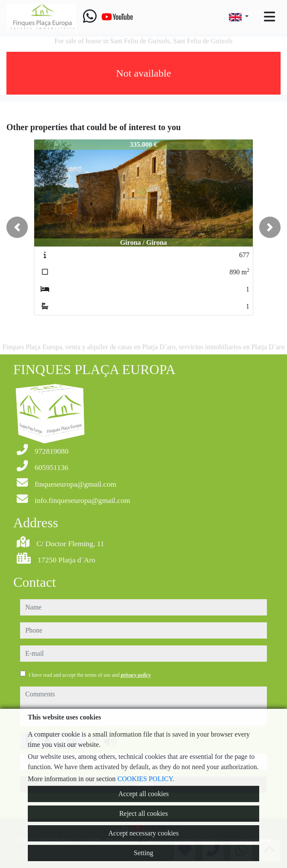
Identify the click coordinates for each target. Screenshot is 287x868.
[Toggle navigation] (269, 17)
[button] (17, 227)
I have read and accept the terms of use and (90, 675)
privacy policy (136, 675)
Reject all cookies (144, 813)
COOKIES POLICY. (146, 779)
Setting (143, 853)
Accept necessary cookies (143, 833)
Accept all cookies (143, 794)
